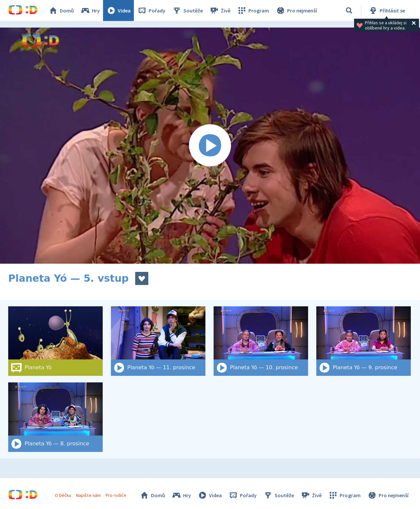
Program (253, 10)
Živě (220, 10)
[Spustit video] (210, 146)
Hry (90, 10)
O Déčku (63, 495)
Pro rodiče (116, 495)
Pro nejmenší (296, 10)
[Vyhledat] (349, 10)
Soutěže (187, 10)
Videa (118, 10)
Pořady (151, 10)
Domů (61, 10)
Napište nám (88, 495)
